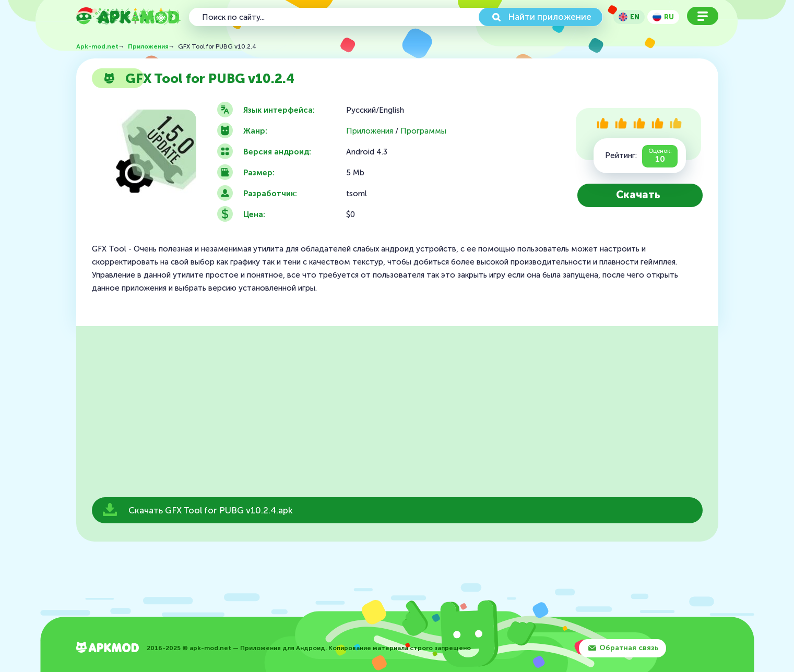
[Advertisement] (397, 415)
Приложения (370, 131)
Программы (423, 131)
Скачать (638, 195)
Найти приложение (550, 17)
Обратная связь (629, 648)
